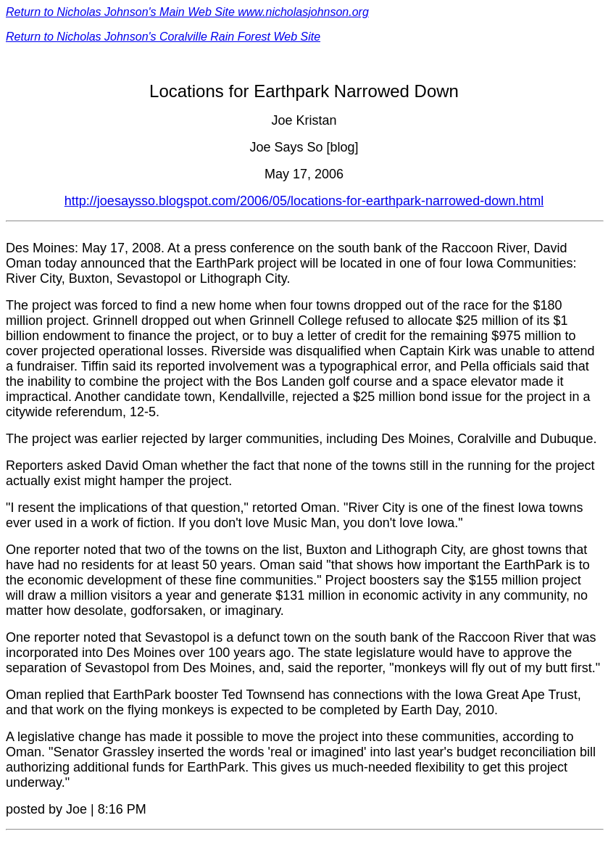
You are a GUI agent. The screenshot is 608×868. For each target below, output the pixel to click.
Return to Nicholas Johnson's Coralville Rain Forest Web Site (163, 37)
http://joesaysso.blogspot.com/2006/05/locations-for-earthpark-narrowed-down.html (304, 201)
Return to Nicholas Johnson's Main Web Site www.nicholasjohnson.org (187, 12)
